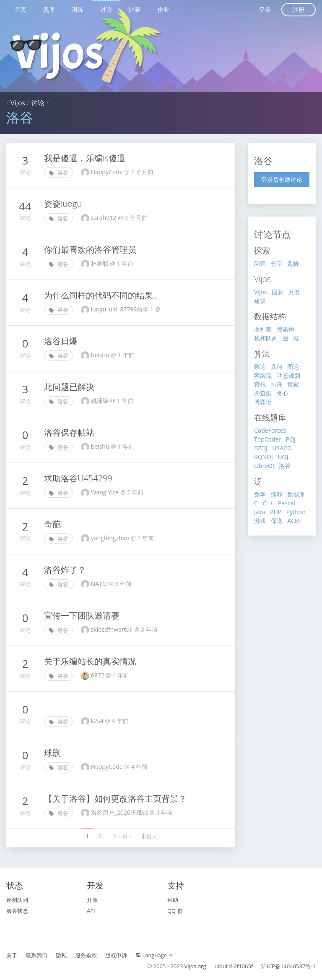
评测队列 (17, 900)
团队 (278, 292)
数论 (260, 367)
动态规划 (288, 375)
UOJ (283, 457)
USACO (282, 448)
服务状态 (17, 911)
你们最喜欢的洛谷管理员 (90, 250)
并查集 (263, 393)
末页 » (148, 836)
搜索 (293, 384)
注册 (299, 9)
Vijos (18, 103)
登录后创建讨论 (282, 179)
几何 (277, 367)
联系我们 (36, 955)
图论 (293, 367)
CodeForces (270, 430)
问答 (260, 263)
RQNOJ (264, 457)
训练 (78, 9)
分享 (277, 263)
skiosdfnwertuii (113, 629)
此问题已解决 (69, 387)
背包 (260, 384)
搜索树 (286, 329)
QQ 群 (175, 911)
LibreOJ (264, 466)
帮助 (173, 900)
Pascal (287, 503)
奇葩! (53, 524)
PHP (276, 512)
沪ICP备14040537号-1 (288, 966)
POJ (291, 439)
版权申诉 (116, 955)
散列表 (263, 329)
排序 (277, 384)
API (91, 911)
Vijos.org (195, 966)
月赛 (294, 292)
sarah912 (104, 218)
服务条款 (86, 955)
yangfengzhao (111, 538)
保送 (277, 521)
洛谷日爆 (61, 341)
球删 (52, 753)
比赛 (135, 9)
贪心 (283, 393)
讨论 (106, 9)
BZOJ (261, 448)
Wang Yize (106, 492)
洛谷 (58, 172)
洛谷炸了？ (65, 570)
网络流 (263, 375)
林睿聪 (101, 263)
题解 (293, 263)
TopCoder (267, 439)
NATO (100, 584)
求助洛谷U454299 (78, 478)
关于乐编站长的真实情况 (90, 661)
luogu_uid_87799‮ (126, 309)
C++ (268, 503)
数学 (260, 494)
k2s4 (98, 721)
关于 (12, 955)
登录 (265, 9)
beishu (101, 355)
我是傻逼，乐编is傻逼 (85, 158)
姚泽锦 (101, 401)
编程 (277, 494)
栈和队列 (266, 338)
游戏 (260, 521)
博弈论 (263, 402)
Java (260, 512)
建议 (260, 301)
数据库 (296, 494)
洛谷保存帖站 (69, 433)
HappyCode (108, 767)
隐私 (61, 955)
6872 (99, 675)
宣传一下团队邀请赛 (82, 615)
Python (296, 512)
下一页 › (121, 836)
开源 (92, 900)
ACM (293, 521)
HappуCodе (108, 172)
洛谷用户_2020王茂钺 (120, 812)
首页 (21, 9)
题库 (49, 9)
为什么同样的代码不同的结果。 (103, 295)
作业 (163, 9)
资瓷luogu (63, 204)
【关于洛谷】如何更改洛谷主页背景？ (115, 798)
